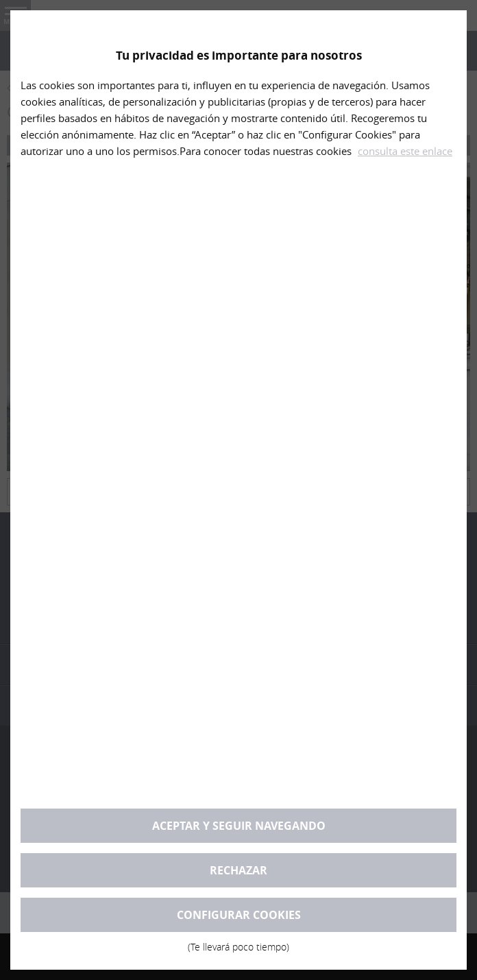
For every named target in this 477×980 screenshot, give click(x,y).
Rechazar (238, 870)
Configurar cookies (238, 920)
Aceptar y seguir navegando (239, 826)
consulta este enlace (405, 151)
